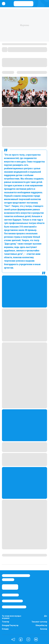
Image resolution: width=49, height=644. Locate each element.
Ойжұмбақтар (41, 625)
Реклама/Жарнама (12, 601)
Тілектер (5, 622)
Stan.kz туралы (10, 595)
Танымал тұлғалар (39, 622)
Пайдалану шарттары (14, 607)
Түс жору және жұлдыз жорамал (12, 617)
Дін (46, 616)
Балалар (44, 629)
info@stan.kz (8, 580)
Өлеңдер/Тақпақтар (10, 625)
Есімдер (5, 629)
